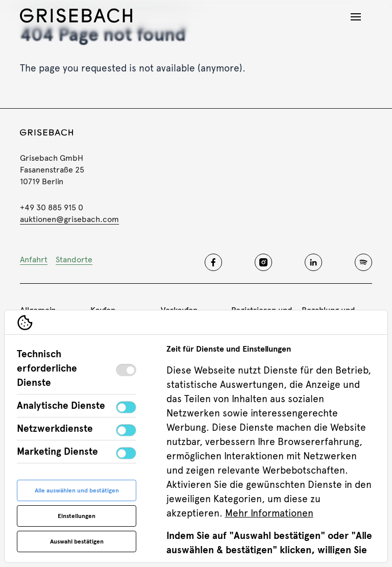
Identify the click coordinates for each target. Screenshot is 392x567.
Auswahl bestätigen (77, 541)
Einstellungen (77, 516)
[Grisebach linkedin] (313, 262)
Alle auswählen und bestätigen (77, 490)
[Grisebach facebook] (213, 262)
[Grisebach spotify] (363, 262)
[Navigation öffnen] (356, 17)
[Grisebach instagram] (263, 262)
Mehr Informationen (269, 513)
